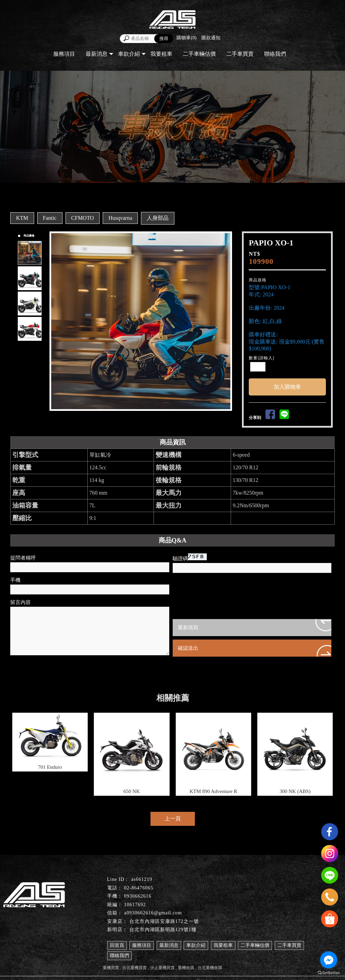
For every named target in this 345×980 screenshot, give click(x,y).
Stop (149, 417)
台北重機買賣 (134, 968)
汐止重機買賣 (162, 968)
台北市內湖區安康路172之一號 (164, 921)
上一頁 (173, 818)
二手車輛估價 (199, 54)
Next (228, 321)
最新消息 (97, 54)
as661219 (142, 879)
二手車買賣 (240, 54)
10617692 (135, 905)
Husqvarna (120, 218)
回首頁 (117, 945)
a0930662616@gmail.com (153, 913)
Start (143, 417)
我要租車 (161, 54)
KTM (22, 218)
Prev (57, 321)
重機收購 (186, 968)
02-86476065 (139, 888)
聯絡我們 (275, 54)
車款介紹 (129, 54)
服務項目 (64, 54)
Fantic (50, 218)
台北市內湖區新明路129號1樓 (163, 930)
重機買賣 (111, 968)
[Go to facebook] (329, 960)
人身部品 (158, 218)
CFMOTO (83, 218)
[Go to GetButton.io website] (329, 973)
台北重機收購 (210, 968)
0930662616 (138, 896)
